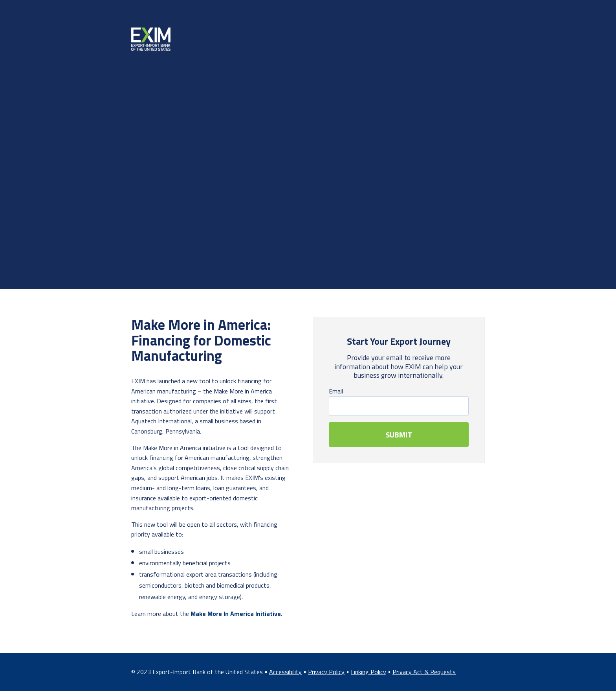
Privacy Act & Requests (424, 672)
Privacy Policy (326, 672)
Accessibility (285, 672)
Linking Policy (368, 672)
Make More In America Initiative (236, 614)
